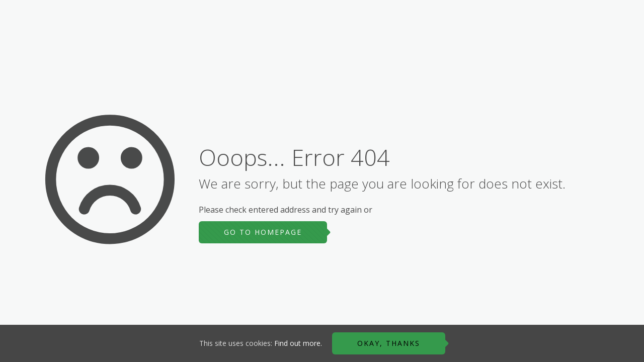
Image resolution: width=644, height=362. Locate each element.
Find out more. (298, 343)
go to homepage (263, 232)
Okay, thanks (389, 343)
